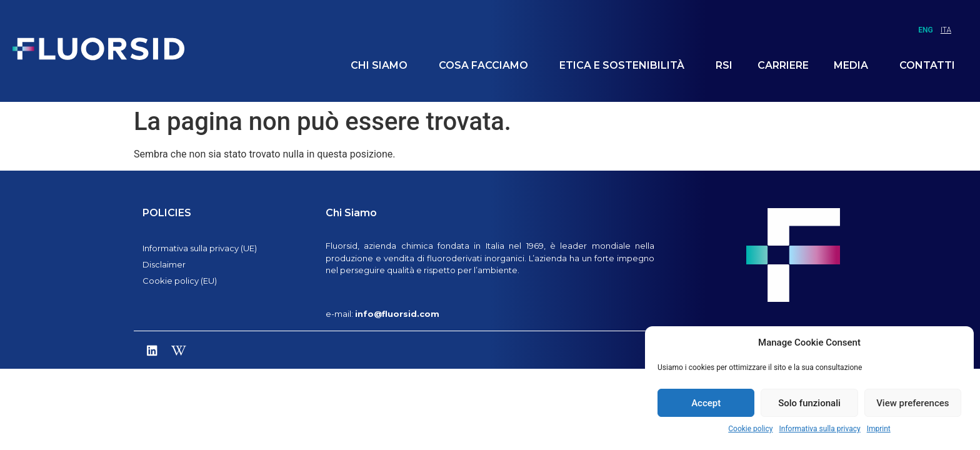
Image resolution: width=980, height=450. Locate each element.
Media (854, 66)
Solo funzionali (809, 403)
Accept (706, 403)
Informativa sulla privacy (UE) (200, 248)
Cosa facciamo (487, 66)
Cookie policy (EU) (180, 281)
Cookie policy (750, 429)
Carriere (783, 65)
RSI (724, 65)
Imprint (879, 429)
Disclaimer (164, 264)
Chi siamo (382, 66)
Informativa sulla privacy (819, 429)
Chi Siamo (351, 213)
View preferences (912, 403)
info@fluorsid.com (397, 314)
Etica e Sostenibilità (625, 66)
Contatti (927, 65)
